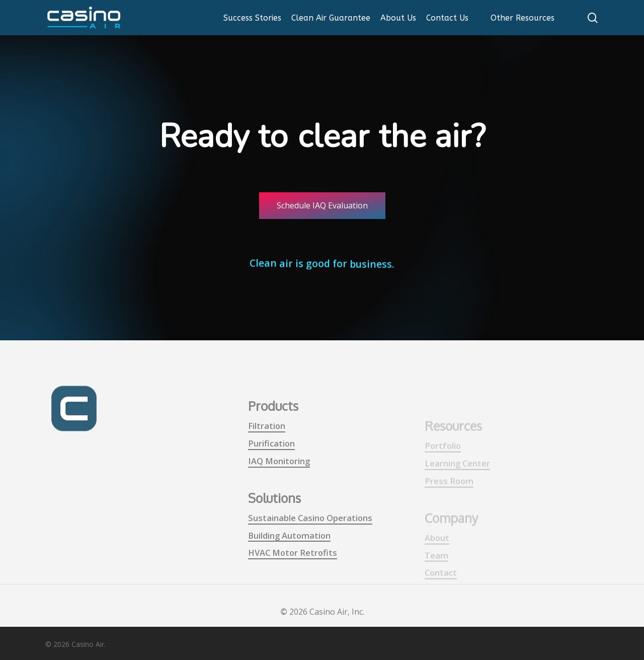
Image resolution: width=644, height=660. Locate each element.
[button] (322, 206)
